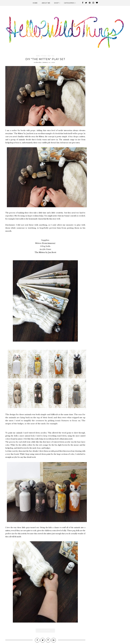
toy (53, 56)
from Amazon (49, 243)
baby (38, 56)
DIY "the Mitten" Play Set (45, 59)
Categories (70, 3)
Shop (57, 3)
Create (44, 56)
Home (35, 3)
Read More (45, 631)
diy (49, 56)
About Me (46, 3)
